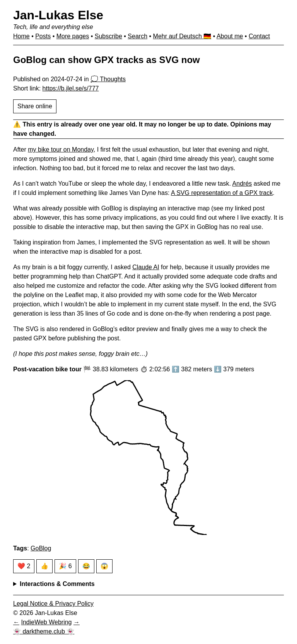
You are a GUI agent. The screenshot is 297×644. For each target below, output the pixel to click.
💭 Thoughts (108, 79)
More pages (73, 36)
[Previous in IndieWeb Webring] (16, 622)
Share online (35, 106)
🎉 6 (65, 566)
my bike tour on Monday (61, 149)
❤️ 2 (24, 566)
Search (137, 36)
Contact (259, 36)
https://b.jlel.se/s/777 (71, 88)
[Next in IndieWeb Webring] (77, 622)
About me (230, 36)
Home (21, 36)
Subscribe (108, 36)
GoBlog (41, 548)
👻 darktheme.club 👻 (44, 631)
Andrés (242, 184)
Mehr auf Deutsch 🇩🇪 (182, 36)
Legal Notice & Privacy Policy (53, 604)
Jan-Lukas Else (58, 15)
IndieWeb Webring (46, 622)
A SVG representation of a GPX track (222, 193)
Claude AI (146, 267)
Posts (43, 36)
